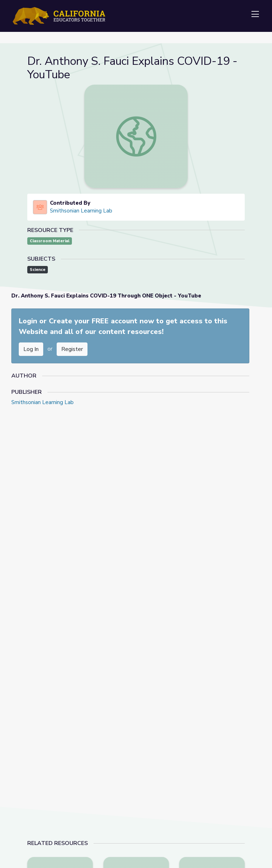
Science (38, 270)
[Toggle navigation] (255, 15)
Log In (31, 349)
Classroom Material (50, 241)
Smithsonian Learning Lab (81, 211)
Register (72, 349)
